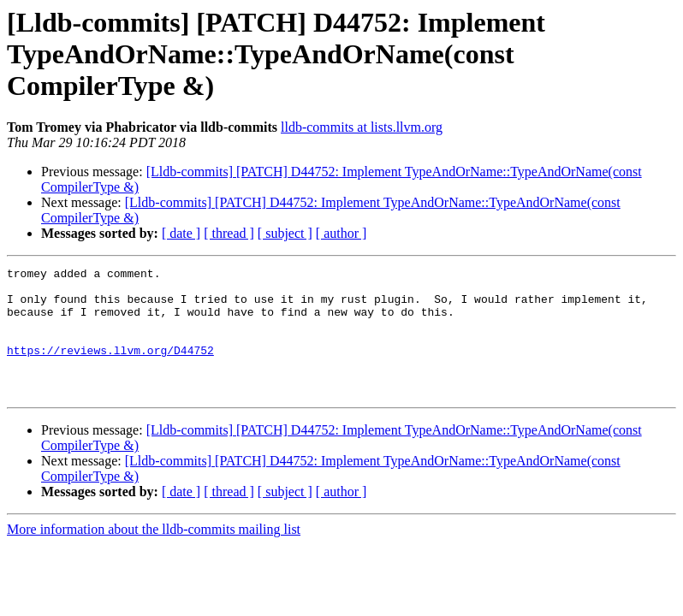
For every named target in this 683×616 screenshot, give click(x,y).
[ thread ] (229, 233)
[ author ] (341, 233)
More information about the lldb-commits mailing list (154, 555)
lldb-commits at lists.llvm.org (362, 127)
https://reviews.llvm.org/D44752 (110, 368)
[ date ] (181, 233)
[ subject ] (285, 233)
